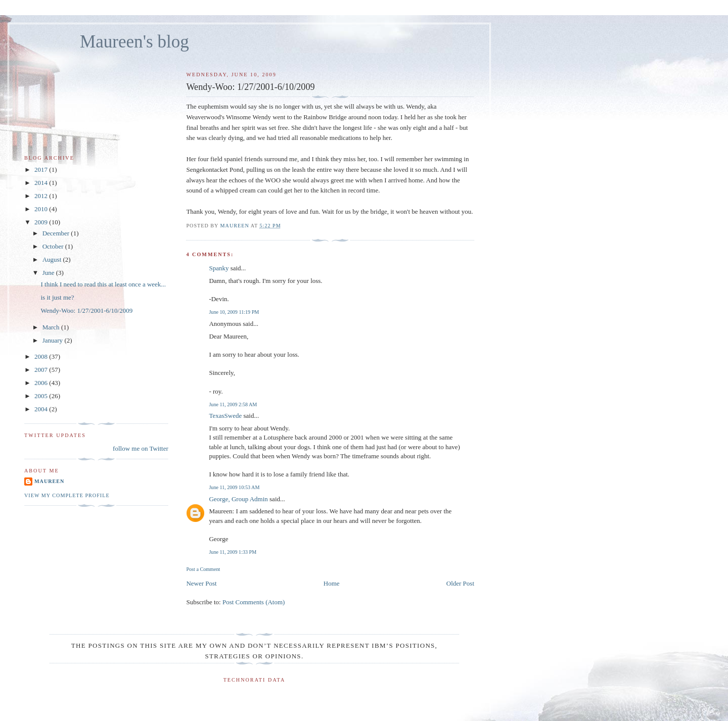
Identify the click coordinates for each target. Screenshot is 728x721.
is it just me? (57, 297)
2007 (42, 370)
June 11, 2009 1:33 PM (233, 552)
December (57, 233)
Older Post (460, 583)
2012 (42, 196)
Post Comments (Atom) (254, 602)
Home (332, 583)
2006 (42, 383)
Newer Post (201, 583)
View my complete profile (67, 495)
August (53, 259)
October (54, 246)
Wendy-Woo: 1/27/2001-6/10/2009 (86, 310)
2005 (42, 396)
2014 (42, 183)
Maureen (49, 481)
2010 (42, 209)
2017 (42, 170)
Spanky (219, 268)
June (49, 273)
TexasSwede (225, 416)
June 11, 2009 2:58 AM (233, 404)
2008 (42, 356)
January (54, 340)
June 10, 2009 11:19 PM (234, 312)
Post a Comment (203, 569)
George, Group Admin (238, 499)
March (52, 327)
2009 (42, 222)
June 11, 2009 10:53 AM (234, 487)
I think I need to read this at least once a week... (103, 284)
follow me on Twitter (141, 448)
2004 (42, 409)
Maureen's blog (134, 42)
